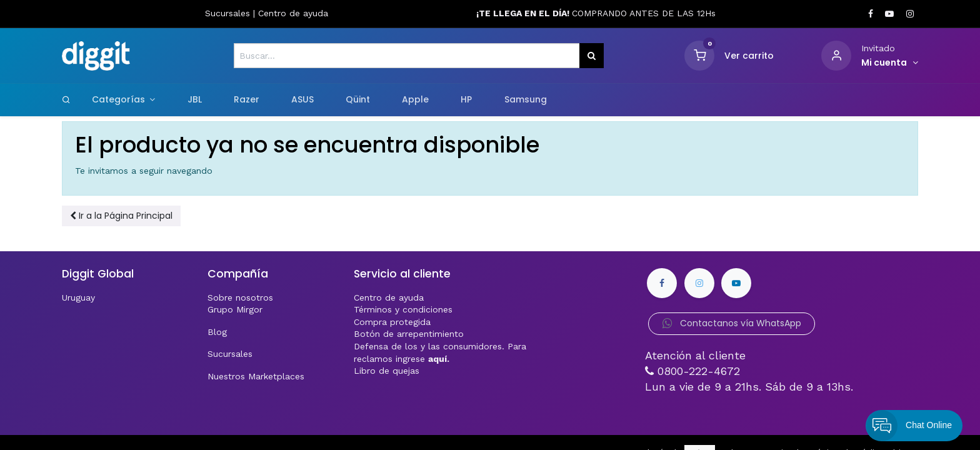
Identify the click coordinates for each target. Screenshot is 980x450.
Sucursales (229, 13)
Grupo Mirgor (235, 309)
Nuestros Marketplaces (256, 376)
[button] (121, 216)
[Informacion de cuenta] (890, 63)
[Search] (66, 99)
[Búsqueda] (592, 56)
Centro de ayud (291, 13)
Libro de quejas (387, 371)
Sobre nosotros (240, 297)
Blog (217, 332)
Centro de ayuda (389, 297)
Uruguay (78, 297)
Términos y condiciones (403, 309)
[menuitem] (194, 100)
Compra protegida (392, 322)
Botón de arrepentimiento (409, 334)
